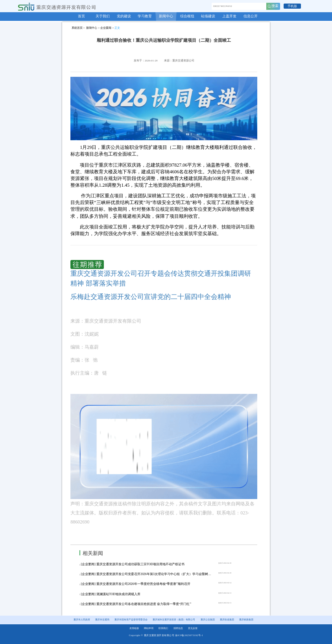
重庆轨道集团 (227, 620)
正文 (117, 28)
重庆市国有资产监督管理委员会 (131, 620)
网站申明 (149, 628)
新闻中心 (92, 28)
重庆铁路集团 (246, 620)
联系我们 (163, 628)
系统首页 (77, 28)
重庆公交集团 (208, 620)
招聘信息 (178, 628)
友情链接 (134, 628)
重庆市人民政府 (82, 620)
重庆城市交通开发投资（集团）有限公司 (174, 620)
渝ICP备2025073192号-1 (189, 635)
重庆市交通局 (102, 620)
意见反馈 (193, 628)
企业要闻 (106, 28)
